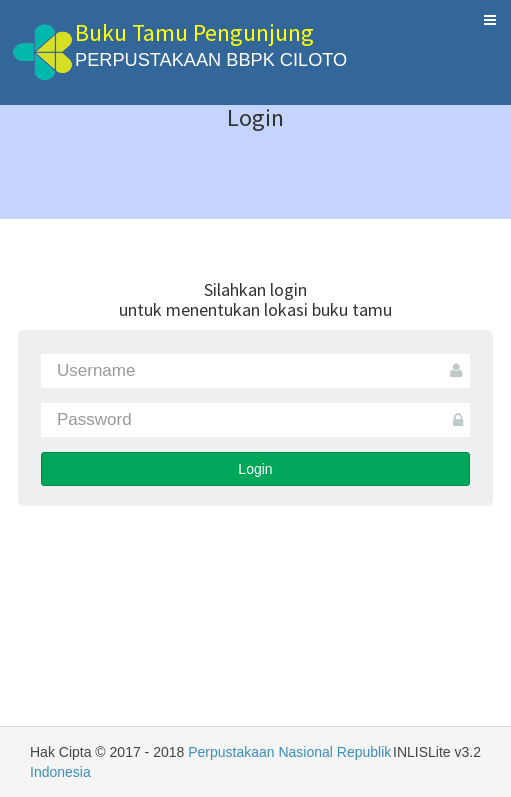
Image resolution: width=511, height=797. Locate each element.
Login (255, 469)
